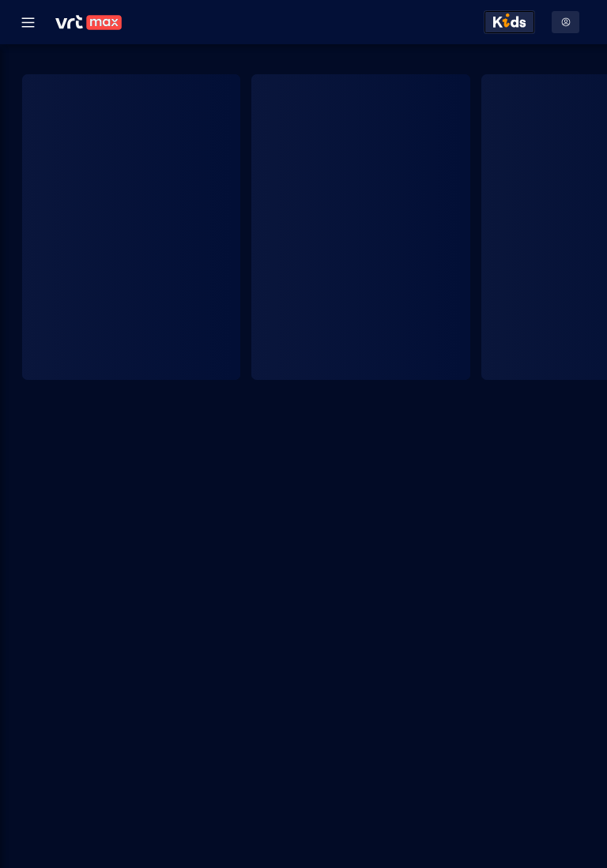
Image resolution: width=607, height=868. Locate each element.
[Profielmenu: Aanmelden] (566, 22)
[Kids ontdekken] (509, 22)
